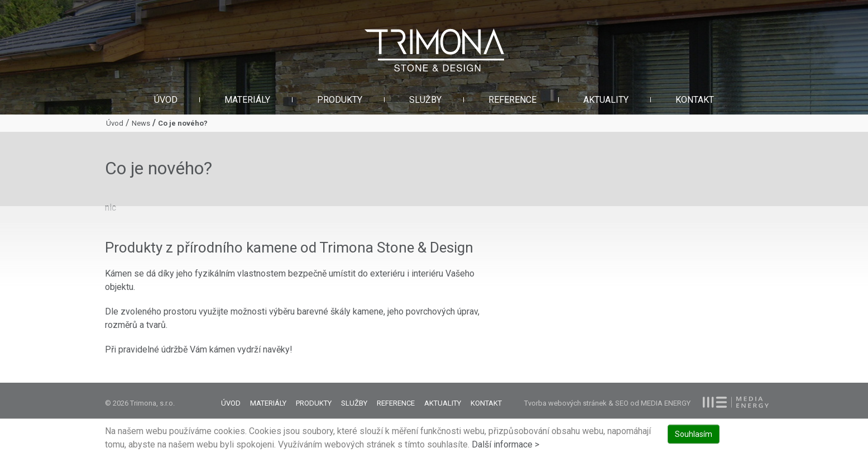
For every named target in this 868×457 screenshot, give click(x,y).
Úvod (166, 100)
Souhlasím (694, 434)
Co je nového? (183, 123)
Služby (425, 100)
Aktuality (606, 100)
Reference (512, 100)
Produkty (340, 100)
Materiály (247, 100)
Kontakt (695, 100)
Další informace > (505, 444)
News (141, 123)
